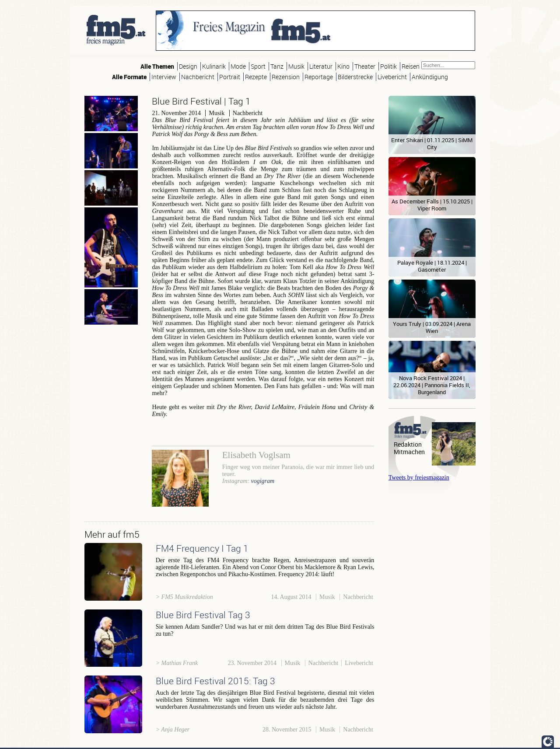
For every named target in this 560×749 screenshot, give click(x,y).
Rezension (286, 77)
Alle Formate (129, 77)
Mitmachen (409, 452)
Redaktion (408, 444)
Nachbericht (198, 77)
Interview (164, 77)
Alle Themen (157, 66)
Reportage (319, 77)
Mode (238, 66)
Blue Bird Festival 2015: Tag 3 (215, 681)
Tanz (277, 66)
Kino (343, 66)
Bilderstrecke (355, 77)
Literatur (321, 66)
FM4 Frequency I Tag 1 (202, 548)
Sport (258, 66)
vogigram (262, 481)
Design (188, 66)
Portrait (230, 77)
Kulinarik (214, 66)
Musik (296, 66)
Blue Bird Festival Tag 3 (203, 615)
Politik (388, 66)
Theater (365, 66)
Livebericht (392, 77)
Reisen (411, 66)
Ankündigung (430, 77)
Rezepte (256, 77)
